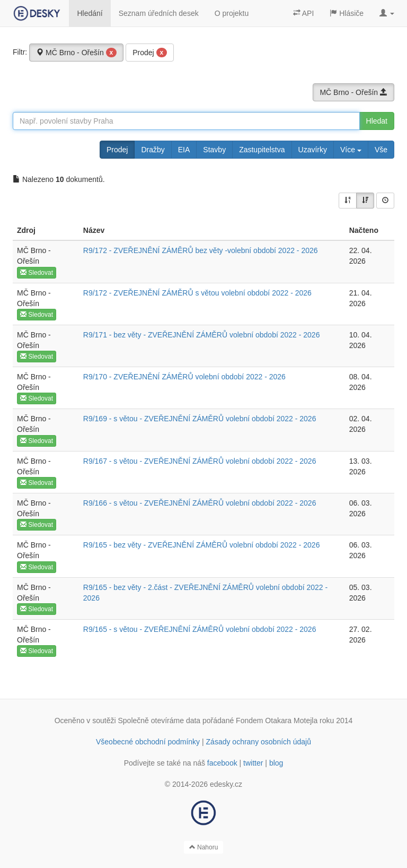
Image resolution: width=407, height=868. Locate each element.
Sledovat (37, 273)
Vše (381, 150)
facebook (222, 763)
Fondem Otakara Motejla (277, 721)
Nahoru (204, 847)
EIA (184, 150)
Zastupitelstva (262, 150)
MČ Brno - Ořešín (76, 53)
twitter (253, 763)
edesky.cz (226, 784)
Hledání (90, 13)
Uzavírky (313, 150)
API (304, 13)
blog (276, 763)
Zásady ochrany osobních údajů (259, 742)
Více (351, 150)
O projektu (232, 13)
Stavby (214, 150)
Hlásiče (347, 13)
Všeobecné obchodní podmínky (148, 742)
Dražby (153, 150)
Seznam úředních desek (159, 13)
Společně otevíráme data (160, 721)
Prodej (150, 53)
